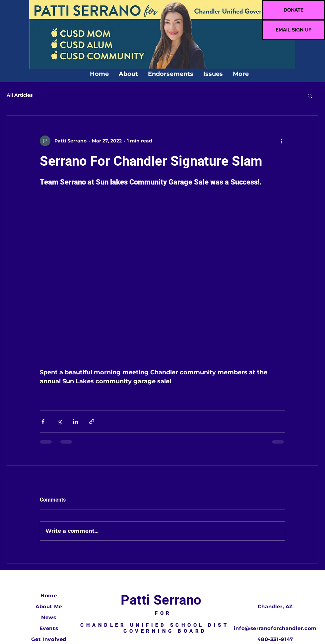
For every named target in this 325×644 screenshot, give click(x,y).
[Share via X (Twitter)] (59, 422)
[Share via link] (92, 422)
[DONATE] (293, 10)
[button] (310, 95)
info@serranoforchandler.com (275, 628)
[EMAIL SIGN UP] (293, 30)
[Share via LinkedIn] (75, 422)
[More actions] (281, 141)
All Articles (20, 95)
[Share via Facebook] (43, 422)
